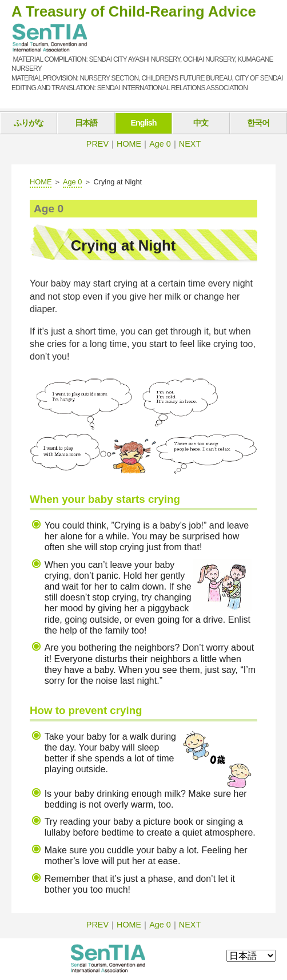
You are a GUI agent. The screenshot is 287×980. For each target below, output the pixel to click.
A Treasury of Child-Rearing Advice (134, 11)
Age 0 (160, 144)
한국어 (258, 123)
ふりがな (29, 123)
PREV (97, 144)
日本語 (86, 123)
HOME (129, 144)
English (143, 123)
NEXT (190, 144)
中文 (201, 123)
